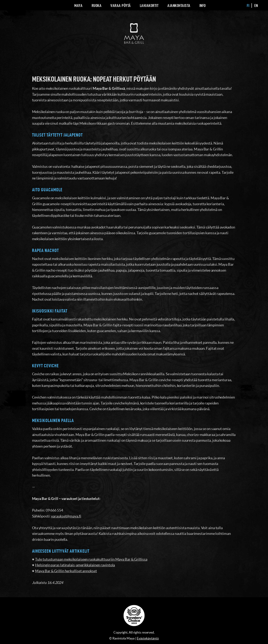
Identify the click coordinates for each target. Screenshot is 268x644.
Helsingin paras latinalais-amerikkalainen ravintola (75, 565)
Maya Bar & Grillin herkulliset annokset (66, 571)
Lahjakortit (149, 6)
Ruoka (97, 6)
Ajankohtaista (179, 6)
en (256, 6)
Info (203, 6)
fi (248, 6)
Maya (78, 6)
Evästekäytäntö (148, 638)
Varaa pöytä (121, 6)
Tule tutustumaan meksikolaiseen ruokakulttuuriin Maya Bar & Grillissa (91, 559)
